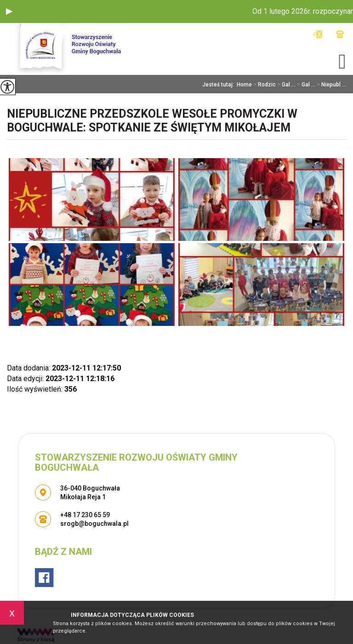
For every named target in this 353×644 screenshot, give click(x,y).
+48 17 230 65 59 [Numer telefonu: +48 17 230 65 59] (85, 515)
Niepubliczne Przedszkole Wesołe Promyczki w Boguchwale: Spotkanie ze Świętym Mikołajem (152, 121)
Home (244, 85)
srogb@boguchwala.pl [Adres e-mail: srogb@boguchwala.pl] (94, 524)
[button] (9, 11)
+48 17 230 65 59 (340, 34)
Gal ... (286, 85)
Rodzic (264, 85)
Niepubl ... (331, 85)
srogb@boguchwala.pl (317, 34)
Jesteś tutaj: (219, 85)
